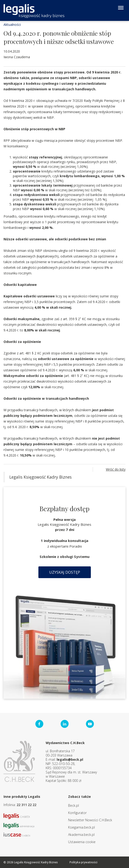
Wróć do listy (116, 469)
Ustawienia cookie (82, 842)
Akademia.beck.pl (81, 835)
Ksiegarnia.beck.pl (81, 827)
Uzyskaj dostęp (65, 572)
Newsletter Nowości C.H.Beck (90, 820)
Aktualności (12, 25)
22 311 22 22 (26, 805)
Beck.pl (74, 805)
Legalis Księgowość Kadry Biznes (41, 477)
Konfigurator (77, 813)
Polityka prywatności (83, 862)
